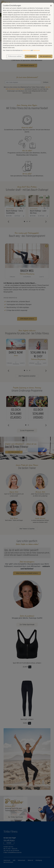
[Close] (51, 6)
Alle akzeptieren (45, 56)
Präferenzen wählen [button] (15, 56)
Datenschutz (26, 50)
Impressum (36, 50)
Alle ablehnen (31, 56)
